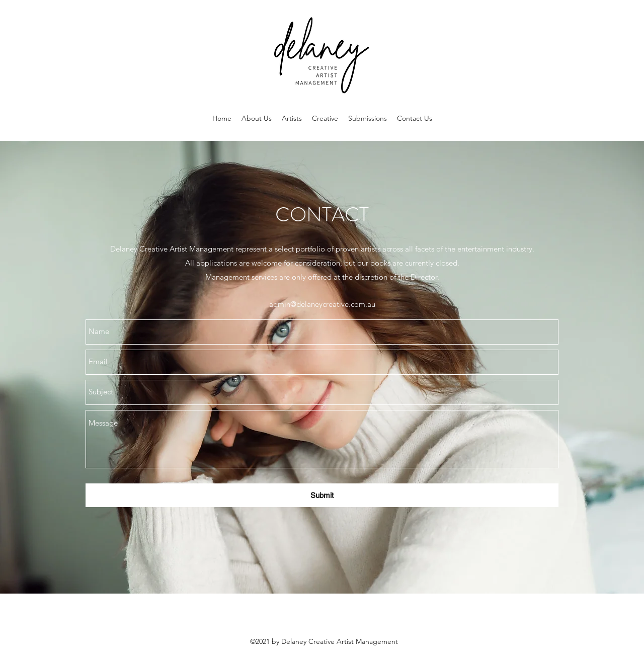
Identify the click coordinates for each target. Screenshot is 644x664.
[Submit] (322, 495)
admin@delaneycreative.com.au (322, 304)
